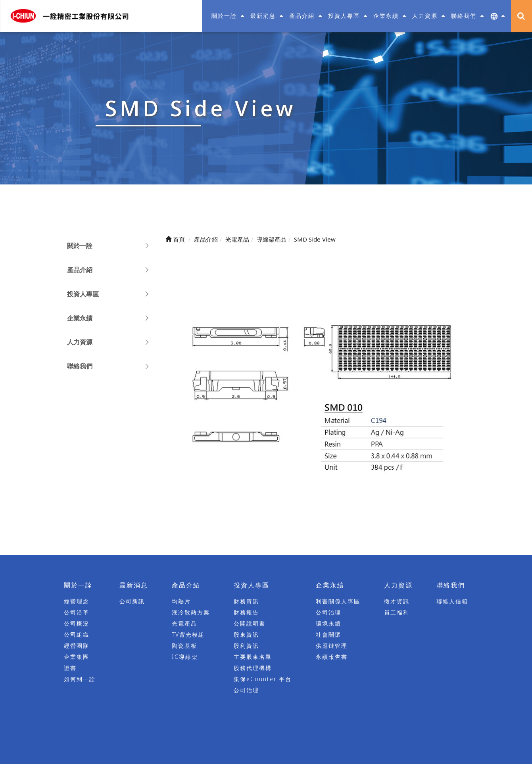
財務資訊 (246, 602)
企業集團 (77, 657)
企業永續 (80, 318)
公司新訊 (132, 602)
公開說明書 (250, 624)
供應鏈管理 (332, 646)
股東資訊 (246, 635)
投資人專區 (83, 294)
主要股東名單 (253, 657)
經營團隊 (77, 646)
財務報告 (246, 613)
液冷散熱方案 (191, 613)
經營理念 (77, 602)
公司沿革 (77, 613)
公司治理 (246, 690)
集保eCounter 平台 (263, 679)
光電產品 (184, 624)
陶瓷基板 (184, 646)
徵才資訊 (397, 602)
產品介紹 (80, 270)
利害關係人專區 (338, 602)
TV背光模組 (188, 635)
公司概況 (77, 624)
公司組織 (77, 635)
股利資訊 (246, 646)
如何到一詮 (80, 679)
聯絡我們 (80, 366)
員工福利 (397, 613)
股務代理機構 (253, 668)
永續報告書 (332, 657)
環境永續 (328, 624)
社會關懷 (328, 635)
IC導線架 (185, 657)
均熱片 (181, 602)
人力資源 (80, 342)
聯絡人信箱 (452, 602)
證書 (70, 668)
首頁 (175, 239)
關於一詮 (80, 246)
